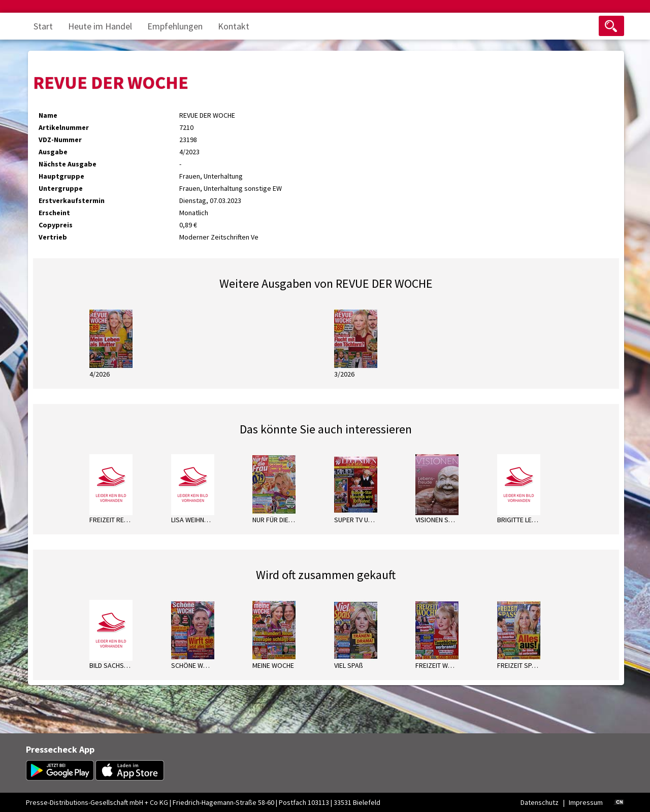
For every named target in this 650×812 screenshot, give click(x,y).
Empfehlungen (175, 26)
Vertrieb (53, 237)
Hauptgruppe (61, 176)
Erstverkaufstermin (72, 200)
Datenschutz (540, 802)
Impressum (586, 802)
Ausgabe (53, 152)
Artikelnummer (64, 127)
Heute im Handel (100, 26)
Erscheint (54, 213)
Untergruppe (61, 188)
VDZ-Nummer (60, 140)
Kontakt (234, 26)
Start (43, 26)
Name (48, 115)
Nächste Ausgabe (68, 164)
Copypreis (56, 225)
